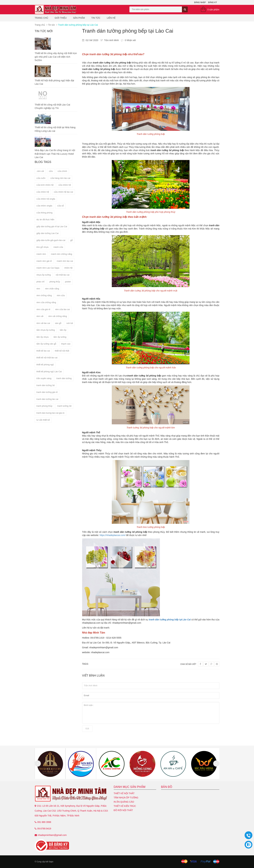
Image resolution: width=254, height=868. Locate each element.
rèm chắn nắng (52, 289)
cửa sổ (61, 206)
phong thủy (55, 282)
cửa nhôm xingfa (44, 206)
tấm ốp (63, 330)
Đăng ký (213, 2)
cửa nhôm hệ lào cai (63, 192)
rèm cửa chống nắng (46, 302)
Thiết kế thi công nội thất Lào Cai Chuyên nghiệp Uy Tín (52, 106)
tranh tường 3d (64, 406)
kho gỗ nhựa (42, 247)
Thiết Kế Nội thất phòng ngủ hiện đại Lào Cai (54, 82)
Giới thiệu (61, 18)
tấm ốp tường (60, 337)
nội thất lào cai (63, 275)
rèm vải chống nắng (58, 316)
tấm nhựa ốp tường (46, 330)
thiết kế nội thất (62, 351)
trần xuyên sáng (44, 378)
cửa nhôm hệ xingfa (46, 199)
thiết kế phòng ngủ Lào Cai (49, 372)
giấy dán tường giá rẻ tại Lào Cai (52, 226)
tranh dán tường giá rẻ (47, 392)
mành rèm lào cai (65, 261)
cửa (51, 171)
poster (68, 282)
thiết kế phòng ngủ (45, 365)
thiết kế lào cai (43, 351)
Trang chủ (41, 18)
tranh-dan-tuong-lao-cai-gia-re (50, 413)
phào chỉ (40, 282)
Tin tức (96, 18)
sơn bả (70, 323)
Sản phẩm (79, 18)
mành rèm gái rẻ (44, 261)
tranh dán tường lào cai (47, 399)
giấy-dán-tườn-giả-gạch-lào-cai (51, 240)
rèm (38, 289)
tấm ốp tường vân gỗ (46, 344)
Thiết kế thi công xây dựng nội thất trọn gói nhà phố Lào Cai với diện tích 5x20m (56, 57)
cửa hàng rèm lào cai (60, 178)
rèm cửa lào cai (63, 309)
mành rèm (41, 254)
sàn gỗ (58, 323)
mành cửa (58, 247)
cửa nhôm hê (65, 185)
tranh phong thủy (44, 406)
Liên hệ (111, 18)
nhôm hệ (68, 268)
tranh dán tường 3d (46, 385)
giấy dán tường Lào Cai (47, 233)
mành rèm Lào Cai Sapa (48, 268)
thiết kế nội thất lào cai (47, 358)
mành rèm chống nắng (61, 254)
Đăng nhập (200, 2)
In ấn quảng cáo (124, 802)
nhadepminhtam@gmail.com (52, 835)
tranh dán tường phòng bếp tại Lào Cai (170, 620)
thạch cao (66, 344)
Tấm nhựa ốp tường (126, 798)
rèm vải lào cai (43, 323)
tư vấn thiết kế (43, 420)
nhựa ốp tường (44, 275)
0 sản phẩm (213, 10)
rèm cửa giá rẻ (43, 309)
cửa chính (62, 171)
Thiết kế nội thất (124, 793)
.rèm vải (40, 171)
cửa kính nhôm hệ (45, 185)
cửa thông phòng (44, 213)
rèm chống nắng (44, 295)
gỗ (72, 240)
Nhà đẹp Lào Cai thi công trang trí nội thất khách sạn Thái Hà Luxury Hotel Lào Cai (55, 154)
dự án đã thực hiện (45, 219)
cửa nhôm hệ (43, 192)
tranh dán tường (64, 378)
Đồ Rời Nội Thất (123, 810)
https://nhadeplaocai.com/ (113, 535)
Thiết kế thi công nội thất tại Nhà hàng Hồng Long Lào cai (55, 129)
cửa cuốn (41, 178)
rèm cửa (61, 295)
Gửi (87, 729)
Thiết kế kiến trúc (125, 806)
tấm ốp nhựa (43, 337)
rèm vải (40, 316)
